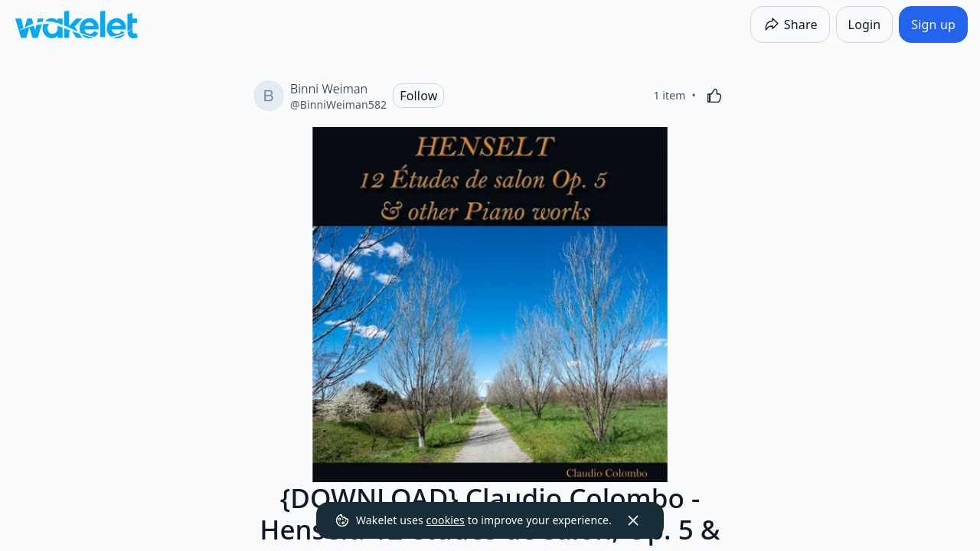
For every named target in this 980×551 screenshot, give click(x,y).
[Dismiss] (633, 520)
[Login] (865, 24)
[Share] (790, 24)
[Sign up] (933, 24)
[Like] (714, 96)
